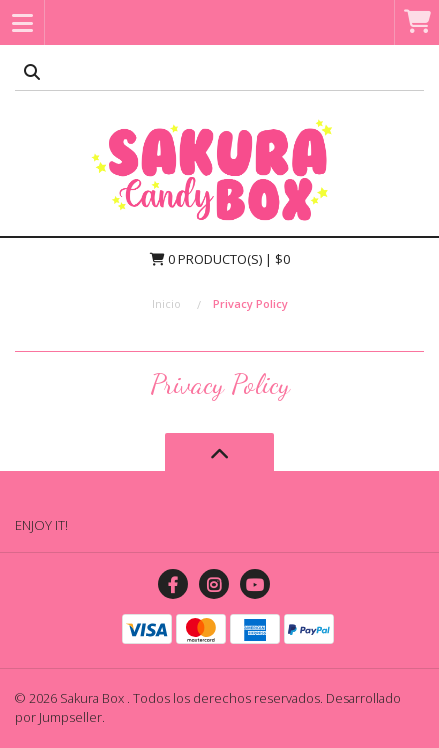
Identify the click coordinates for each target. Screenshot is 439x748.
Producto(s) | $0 (220, 259)
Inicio (166, 303)
